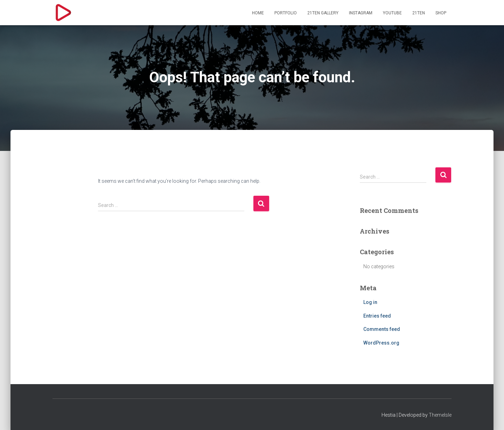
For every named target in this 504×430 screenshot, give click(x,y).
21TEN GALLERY (323, 13)
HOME (258, 13)
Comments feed (382, 329)
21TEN (419, 13)
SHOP (441, 13)
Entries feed (377, 316)
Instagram (361, 13)
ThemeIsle (440, 415)
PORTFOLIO (286, 13)
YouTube (392, 13)
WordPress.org (381, 343)
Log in (370, 302)
